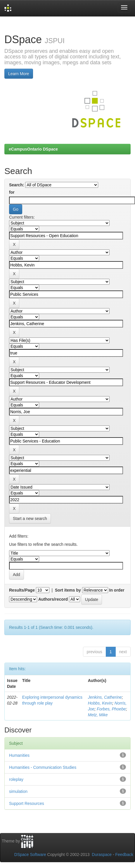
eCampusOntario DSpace (33, 149)
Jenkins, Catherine (105, 697)
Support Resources (27, 803)
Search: (17, 185)
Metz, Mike (98, 715)
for (12, 192)
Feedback (124, 855)
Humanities (19, 755)
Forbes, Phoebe (111, 709)
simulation (18, 791)
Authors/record (53, 599)
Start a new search (30, 519)
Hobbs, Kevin (100, 703)
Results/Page (22, 590)
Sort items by (68, 590)
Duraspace (102, 855)
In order (117, 590)
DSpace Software (30, 855)
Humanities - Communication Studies (43, 767)
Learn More (19, 74)
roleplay (16, 779)
